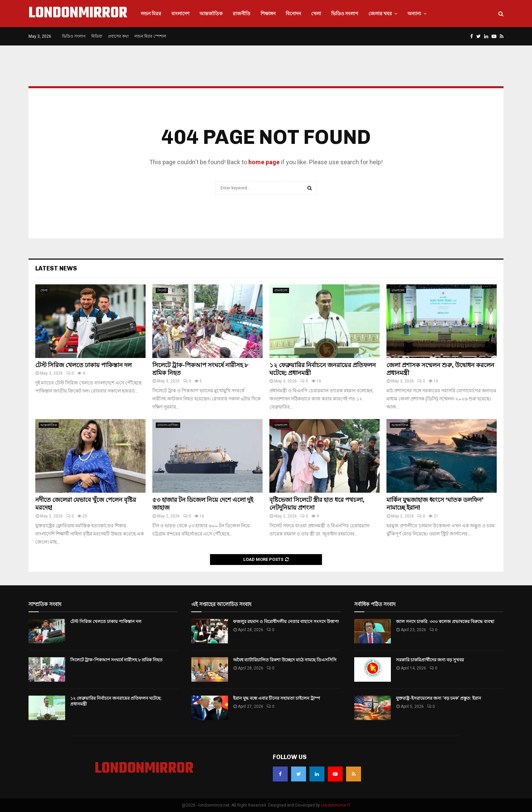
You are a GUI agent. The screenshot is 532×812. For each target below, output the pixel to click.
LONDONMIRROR (78, 14)
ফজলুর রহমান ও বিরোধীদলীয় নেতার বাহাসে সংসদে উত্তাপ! (286, 621)
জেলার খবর (380, 14)
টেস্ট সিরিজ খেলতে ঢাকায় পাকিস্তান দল (83, 365)
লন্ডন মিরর (151, 14)
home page (264, 162)
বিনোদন (293, 14)
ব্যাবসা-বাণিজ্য (168, 425)
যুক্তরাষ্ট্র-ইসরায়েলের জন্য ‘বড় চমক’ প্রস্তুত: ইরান (439, 698)
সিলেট (162, 290)
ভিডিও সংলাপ (345, 14)
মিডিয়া (97, 36)
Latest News (56, 268)
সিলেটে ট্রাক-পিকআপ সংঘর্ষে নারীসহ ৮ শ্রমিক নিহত (116, 660)
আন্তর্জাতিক (211, 14)
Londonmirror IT (336, 805)
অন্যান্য (414, 14)
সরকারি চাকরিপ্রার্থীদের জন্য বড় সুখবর (430, 660)
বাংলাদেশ (180, 14)
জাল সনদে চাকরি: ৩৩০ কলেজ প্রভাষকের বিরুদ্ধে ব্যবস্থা (445, 621)
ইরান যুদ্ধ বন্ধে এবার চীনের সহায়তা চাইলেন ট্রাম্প (277, 698)
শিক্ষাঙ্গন (268, 14)
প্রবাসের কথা (118, 36)
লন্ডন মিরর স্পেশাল (150, 36)
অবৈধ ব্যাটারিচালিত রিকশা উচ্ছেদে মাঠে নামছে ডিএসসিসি (285, 660)
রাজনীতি (242, 14)
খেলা (316, 14)
